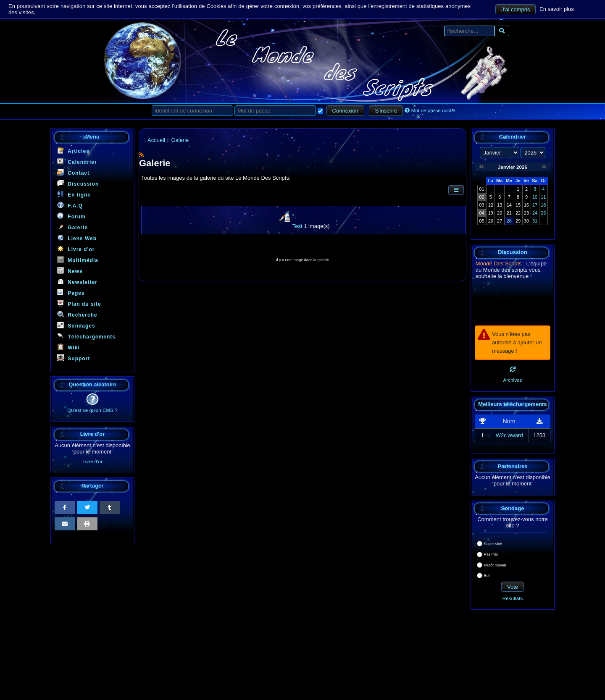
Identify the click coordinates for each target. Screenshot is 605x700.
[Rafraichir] (513, 369)
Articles (73, 151)
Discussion (78, 183)
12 (491, 205)
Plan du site (79, 303)
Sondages (76, 325)
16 (526, 205)
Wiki (68, 347)
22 (518, 213)
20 (500, 213)
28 (509, 221)
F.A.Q (70, 205)
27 (500, 221)
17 (535, 205)
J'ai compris (516, 9)
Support (74, 358)
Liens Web (77, 238)
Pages (71, 292)
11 (543, 197)
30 (526, 221)
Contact (73, 172)
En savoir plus (557, 9)
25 (543, 213)
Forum (71, 216)
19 (491, 213)
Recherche (77, 314)
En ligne (74, 194)
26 (491, 221)
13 (500, 205)
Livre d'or (76, 249)
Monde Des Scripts (499, 263)
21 (509, 213)
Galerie (72, 227)
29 (518, 221)
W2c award (509, 435)
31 (535, 221)
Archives (513, 380)
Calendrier (77, 161)
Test (297, 226)
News (70, 271)
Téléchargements (86, 336)
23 (526, 213)
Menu (92, 137)
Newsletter (77, 282)
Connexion (345, 111)
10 (535, 197)
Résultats (513, 598)
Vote (513, 587)
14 (509, 205)
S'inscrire (386, 111)
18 (543, 205)
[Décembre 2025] (481, 167)
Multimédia (78, 260)
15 (518, 205)
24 (535, 213)
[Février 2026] (544, 167)
